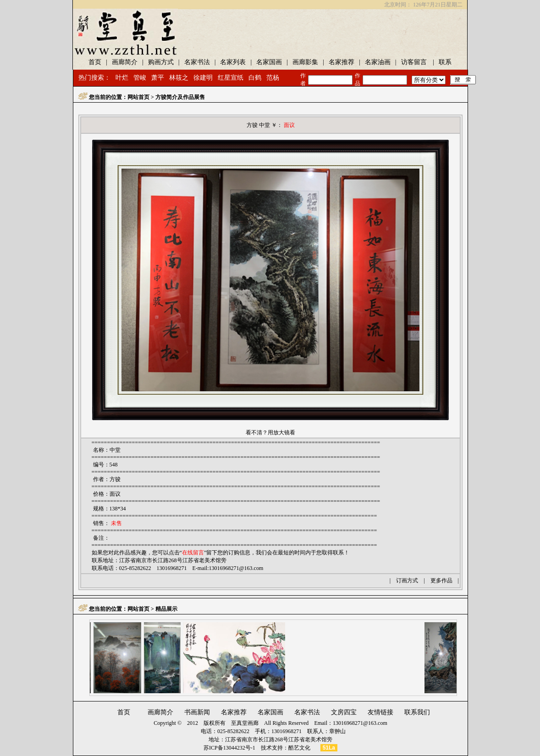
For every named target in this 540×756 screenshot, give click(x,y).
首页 (95, 62)
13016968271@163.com (236, 568)
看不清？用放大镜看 (270, 433)
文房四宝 (344, 712)
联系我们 (417, 712)
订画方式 (407, 581)
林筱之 (179, 78)
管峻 (140, 78)
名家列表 (233, 62)
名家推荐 (342, 62)
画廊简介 (125, 62)
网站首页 (138, 97)
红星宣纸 (231, 78)
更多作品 (441, 581)
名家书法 (197, 62)
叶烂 (122, 78)
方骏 (115, 479)
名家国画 (269, 62)
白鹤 (255, 78)
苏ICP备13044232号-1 (229, 748)
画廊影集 (305, 62)
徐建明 (203, 78)
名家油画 (378, 62)
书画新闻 (197, 712)
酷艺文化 (299, 748)
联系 (445, 62)
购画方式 (161, 62)
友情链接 (380, 712)
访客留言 (414, 62)
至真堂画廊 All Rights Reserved (270, 723)
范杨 (273, 78)
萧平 (158, 78)
